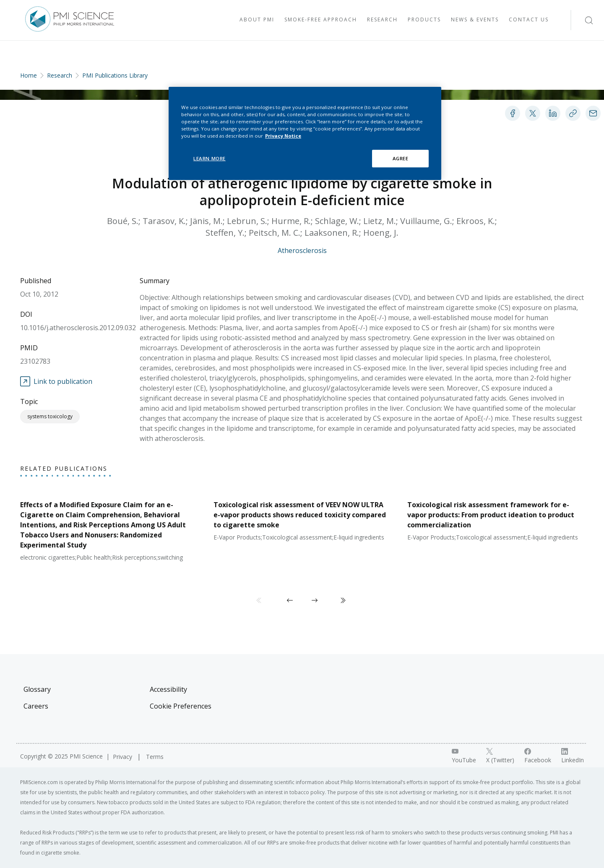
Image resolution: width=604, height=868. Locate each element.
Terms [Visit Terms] (155, 757)
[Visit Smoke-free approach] (321, 20)
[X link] (500, 756)
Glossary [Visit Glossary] (37, 689)
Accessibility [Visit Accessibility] (168, 689)
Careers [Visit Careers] (36, 706)
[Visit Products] (424, 20)
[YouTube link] (464, 756)
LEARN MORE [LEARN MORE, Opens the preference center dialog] (210, 158)
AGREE (401, 158)
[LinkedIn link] (573, 756)
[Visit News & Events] (475, 20)
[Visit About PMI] (257, 20)
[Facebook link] (538, 756)
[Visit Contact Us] (529, 20)
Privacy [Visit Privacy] (123, 757)
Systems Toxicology (50, 416)
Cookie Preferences (181, 706)
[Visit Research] (382, 20)
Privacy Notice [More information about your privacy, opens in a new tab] (283, 136)
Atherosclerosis (302, 250)
